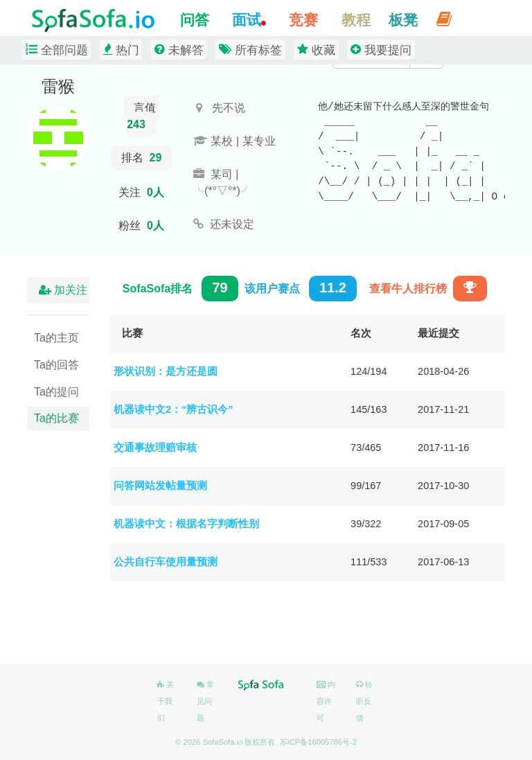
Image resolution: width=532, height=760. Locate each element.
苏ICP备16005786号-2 (318, 742)
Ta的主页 (56, 338)
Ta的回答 (56, 365)
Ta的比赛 (56, 418)
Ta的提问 (56, 392)
